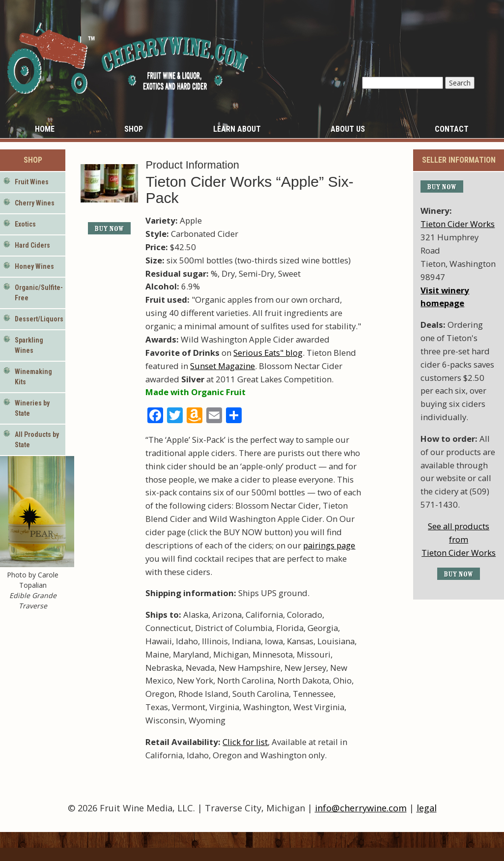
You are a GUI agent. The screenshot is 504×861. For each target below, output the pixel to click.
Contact (452, 129)
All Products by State (37, 440)
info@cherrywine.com (361, 808)
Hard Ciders (32, 245)
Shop (134, 129)
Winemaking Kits (33, 377)
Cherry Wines (35, 203)
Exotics (25, 224)
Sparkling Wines (29, 345)
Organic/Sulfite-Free (39, 293)
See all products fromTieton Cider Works (459, 539)
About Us (348, 129)
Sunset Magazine (223, 366)
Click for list (245, 742)
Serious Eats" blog (268, 353)
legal (427, 808)
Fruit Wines (32, 182)
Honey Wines (34, 266)
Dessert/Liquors (39, 319)
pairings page (329, 545)
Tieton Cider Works (458, 224)
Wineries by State (32, 408)
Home (45, 129)
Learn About (237, 129)
